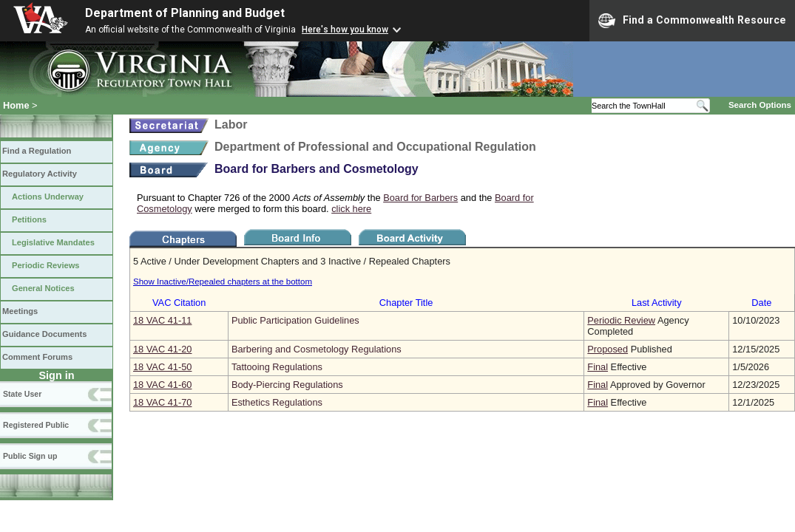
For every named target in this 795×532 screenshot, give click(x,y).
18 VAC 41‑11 (162, 320)
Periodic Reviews (46, 265)
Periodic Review (621, 320)
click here (351, 209)
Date (761, 303)
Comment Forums (37, 357)
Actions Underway (48, 197)
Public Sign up (30, 456)
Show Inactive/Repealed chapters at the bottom (223, 282)
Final (598, 367)
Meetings (20, 311)
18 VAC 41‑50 (162, 367)
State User (22, 394)
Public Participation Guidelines (295, 320)
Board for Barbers (420, 198)
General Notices (43, 288)
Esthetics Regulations (277, 402)
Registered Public (36, 425)
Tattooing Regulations (277, 367)
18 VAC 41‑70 (162, 402)
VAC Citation (179, 303)
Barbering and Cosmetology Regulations (317, 349)
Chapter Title (406, 303)
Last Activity (657, 303)
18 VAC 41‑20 (162, 349)
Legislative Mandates (53, 242)
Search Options (760, 105)
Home (16, 105)
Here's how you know (345, 30)
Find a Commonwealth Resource (692, 21)
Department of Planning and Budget (185, 13)
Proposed (608, 349)
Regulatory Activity (40, 174)
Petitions (29, 219)
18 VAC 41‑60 (162, 385)
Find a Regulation (37, 151)
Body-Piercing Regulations (287, 385)
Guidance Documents (44, 334)
